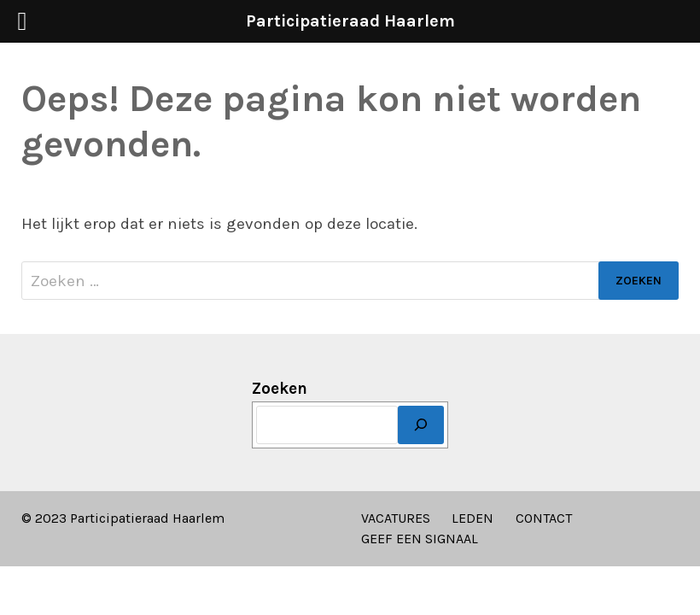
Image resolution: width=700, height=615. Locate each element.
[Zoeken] (421, 425)
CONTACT (544, 518)
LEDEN (472, 518)
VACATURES (396, 518)
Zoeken (280, 389)
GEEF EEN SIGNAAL (420, 539)
